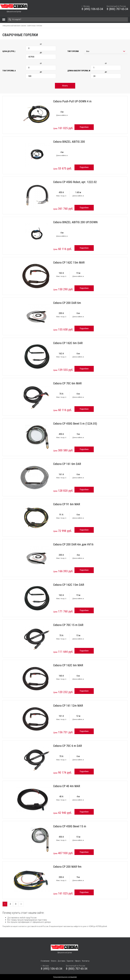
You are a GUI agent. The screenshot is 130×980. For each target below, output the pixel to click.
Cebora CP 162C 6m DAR (68, 343)
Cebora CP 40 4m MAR (67, 786)
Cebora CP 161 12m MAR (68, 706)
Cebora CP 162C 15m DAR (69, 585)
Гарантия (70, 961)
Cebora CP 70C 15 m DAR (68, 625)
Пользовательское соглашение (65, 977)
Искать (65, 86)
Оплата (54, 961)
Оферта (78, 961)
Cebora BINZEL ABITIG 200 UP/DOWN (75, 222)
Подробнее (84, 127)
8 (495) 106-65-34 (92, 9)
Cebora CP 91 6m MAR (67, 504)
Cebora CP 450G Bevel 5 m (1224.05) (75, 424)
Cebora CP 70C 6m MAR (67, 383)
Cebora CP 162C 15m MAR (69, 263)
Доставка (61, 961)
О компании (45, 961)
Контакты (86, 961)
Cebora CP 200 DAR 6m (67, 303)
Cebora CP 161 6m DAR (67, 464)
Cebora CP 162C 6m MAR (68, 665)
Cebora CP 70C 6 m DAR (68, 746)
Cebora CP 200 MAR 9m (67, 867)
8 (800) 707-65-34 (117, 9)
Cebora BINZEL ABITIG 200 (69, 142)
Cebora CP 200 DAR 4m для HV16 (73, 544)
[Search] (68, 19)
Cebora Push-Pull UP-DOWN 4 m (72, 101)
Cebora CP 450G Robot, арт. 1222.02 (75, 182)
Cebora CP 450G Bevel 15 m (70, 826)
